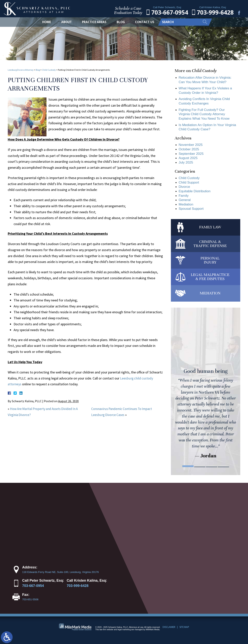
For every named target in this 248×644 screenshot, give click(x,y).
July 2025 (186, 164)
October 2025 (189, 151)
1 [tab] (188, 470)
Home (44, 22)
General (185, 203)
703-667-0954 (33, 589)
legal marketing (124, 633)
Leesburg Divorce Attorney (21, 70)
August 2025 (188, 160)
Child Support (189, 185)
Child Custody (49, 70)
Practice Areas (93, 22)
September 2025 (192, 156)
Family (184, 198)
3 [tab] (212, 470)
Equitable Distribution (195, 194)
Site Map (184, 631)
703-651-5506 (30, 603)
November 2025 (191, 146)
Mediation (186, 208)
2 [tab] (200, 470)
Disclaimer (169, 631)
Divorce (185, 189)
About (65, 22)
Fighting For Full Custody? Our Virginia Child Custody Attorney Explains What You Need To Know (205, 115)
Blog (120, 22)
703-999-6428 (77, 589)
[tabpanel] (206, 390)
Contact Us (145, 22)
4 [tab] (223, 470)
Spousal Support (192, 212)
